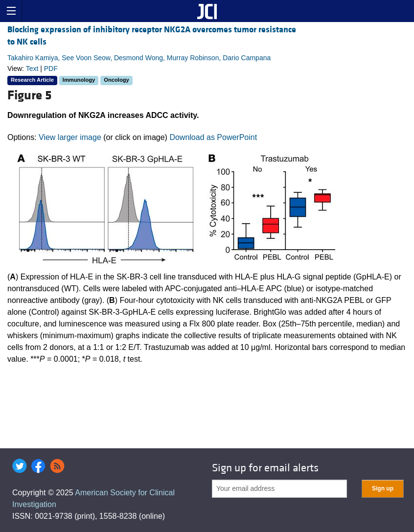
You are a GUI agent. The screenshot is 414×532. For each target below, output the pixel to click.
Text (32, 69)
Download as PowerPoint (213, 137)
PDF (51, 69)
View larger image (70, 137)
